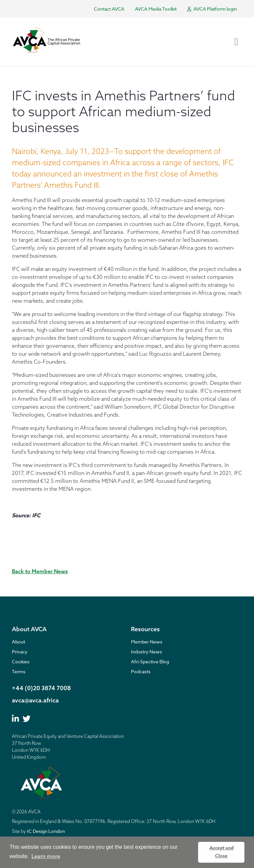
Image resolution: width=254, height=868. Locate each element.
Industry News (147, 652)
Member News (147, 642)
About (19, 642)
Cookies (21, 662)
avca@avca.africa (35, 700)
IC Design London (46, 831)
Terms (19, 671)
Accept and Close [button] (221, 852)
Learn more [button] (46, 856)
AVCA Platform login (212, 9)
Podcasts (141, 671)
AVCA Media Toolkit (156, 9)
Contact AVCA (109, 9)
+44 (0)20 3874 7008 (41, 688)
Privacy (20, 652)
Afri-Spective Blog (150, 662)
